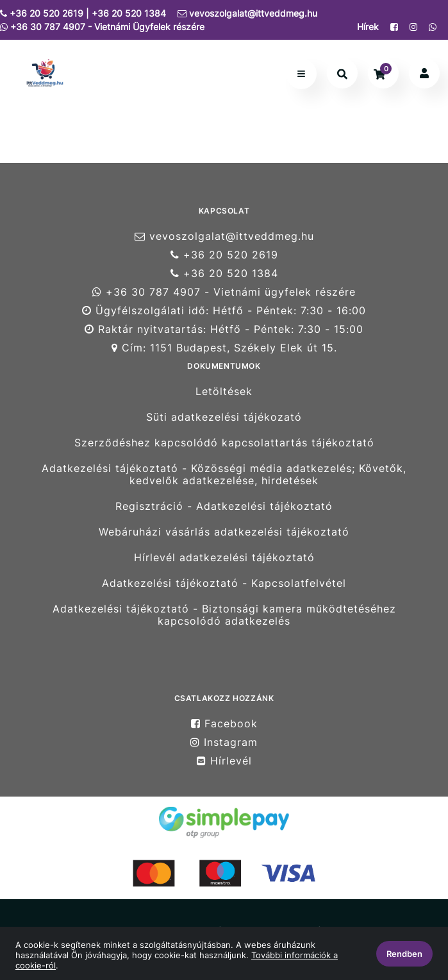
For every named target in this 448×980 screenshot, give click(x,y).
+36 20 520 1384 (224, 274)
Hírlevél (224, 761)
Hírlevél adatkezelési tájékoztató (224, 558)
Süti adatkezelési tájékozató (224, 417)
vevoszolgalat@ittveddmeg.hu (247, 13)
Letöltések (224, 391)
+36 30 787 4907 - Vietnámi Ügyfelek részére (102, 27)
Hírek (368, 27)
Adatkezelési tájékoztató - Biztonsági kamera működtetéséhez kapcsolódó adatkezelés (224, 615)
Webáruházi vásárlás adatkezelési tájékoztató (224, 532)
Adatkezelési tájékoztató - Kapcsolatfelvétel (224, 583)
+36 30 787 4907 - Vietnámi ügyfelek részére (224, 292)
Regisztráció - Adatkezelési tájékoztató (224, 506)
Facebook (224, 723)
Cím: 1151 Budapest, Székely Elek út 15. (224, 348)
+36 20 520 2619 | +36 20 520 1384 (83, 13)
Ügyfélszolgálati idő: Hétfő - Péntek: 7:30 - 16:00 (224, 311)
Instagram (224, 742)
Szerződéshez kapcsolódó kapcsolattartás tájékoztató (224, 443)
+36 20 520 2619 (224, 255)
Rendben (404, 954)
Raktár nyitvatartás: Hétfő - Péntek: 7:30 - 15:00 (224, 329)
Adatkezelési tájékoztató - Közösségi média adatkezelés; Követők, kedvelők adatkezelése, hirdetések (224, 475)
